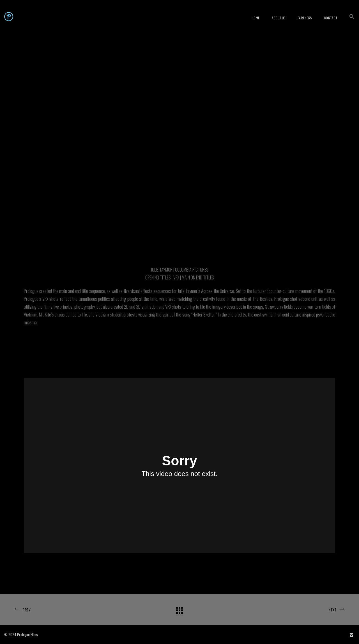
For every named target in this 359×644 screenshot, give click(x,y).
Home (256, 18)
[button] (352, 17)
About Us (279, 18)
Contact (331, 18)
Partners (305, 18)
